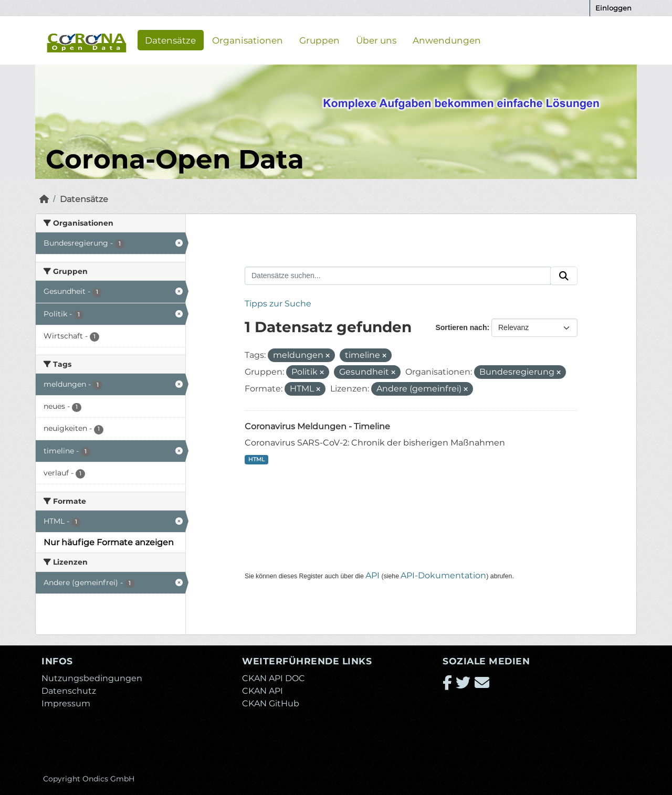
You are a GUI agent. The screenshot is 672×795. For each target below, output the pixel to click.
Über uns (376, 40)
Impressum (66, 703)
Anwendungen (447, 40)
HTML (256, 459)
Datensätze (170, 40)
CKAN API (262, 691)
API (372, 575)
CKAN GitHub (271, 703)
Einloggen (613, 8)
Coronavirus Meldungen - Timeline (317, 426)
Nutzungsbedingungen (92, 678)
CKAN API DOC (274, 678)
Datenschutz (69, 691)
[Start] (44, 199)
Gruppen (319, 40)
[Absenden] (564, 276)
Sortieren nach (461, 327)
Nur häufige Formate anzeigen (109, 542)
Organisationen (248, 40)
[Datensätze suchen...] (398, 276)
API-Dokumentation (443, 575)
